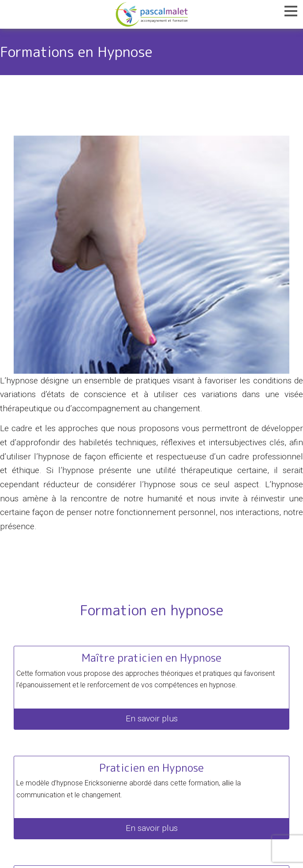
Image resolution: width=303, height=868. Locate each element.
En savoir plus (152, 718)
